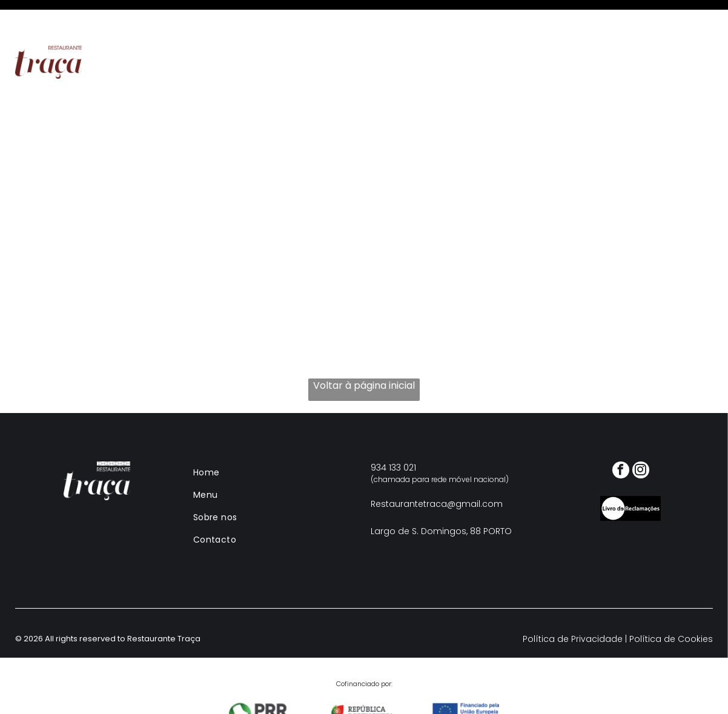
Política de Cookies (671, 609)
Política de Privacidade (573, 609)
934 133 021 (393, 437)
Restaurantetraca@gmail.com (437, 474)
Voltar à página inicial (364, 355)
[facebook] (621, 441)
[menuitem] (220, 32)
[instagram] (641, 441)
